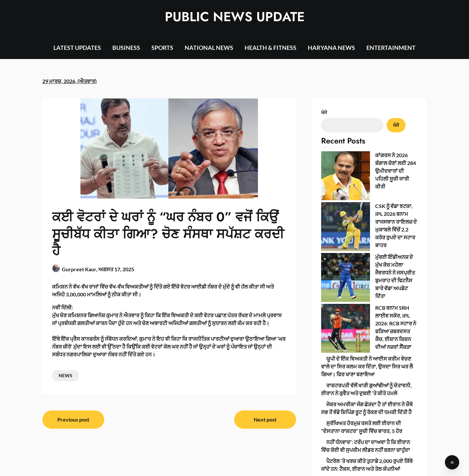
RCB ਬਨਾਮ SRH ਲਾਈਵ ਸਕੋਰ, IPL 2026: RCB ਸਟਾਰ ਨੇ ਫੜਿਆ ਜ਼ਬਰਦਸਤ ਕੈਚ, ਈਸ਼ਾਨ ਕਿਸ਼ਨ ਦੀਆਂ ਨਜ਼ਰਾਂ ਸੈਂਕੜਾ (365, 235)
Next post (265, 419)
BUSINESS (126, 48)
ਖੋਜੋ (324, 112)
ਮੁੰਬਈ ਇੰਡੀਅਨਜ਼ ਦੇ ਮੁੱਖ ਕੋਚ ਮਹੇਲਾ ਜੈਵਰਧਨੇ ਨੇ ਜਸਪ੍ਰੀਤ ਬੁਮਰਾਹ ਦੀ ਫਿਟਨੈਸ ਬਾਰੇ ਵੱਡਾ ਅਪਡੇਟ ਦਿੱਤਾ (368, 208)
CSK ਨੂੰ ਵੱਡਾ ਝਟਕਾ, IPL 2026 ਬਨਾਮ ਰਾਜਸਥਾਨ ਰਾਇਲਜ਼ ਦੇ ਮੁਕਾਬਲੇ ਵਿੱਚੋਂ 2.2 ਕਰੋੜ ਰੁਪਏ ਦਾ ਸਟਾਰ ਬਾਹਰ (365, 182)
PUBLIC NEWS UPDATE (235, 17)
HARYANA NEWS (331, 48)
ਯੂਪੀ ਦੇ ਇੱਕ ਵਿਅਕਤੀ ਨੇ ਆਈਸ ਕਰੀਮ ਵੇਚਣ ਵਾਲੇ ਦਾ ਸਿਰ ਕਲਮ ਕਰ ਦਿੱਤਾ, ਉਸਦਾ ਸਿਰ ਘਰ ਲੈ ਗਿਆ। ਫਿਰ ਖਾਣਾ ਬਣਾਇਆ (367, 262)
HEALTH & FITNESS (270, 48)
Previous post (73, 419)
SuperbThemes (290, 465)
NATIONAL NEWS (209, 48)
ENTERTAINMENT (391, 48)
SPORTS (162, 48)
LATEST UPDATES (77, 48)
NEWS (65, 375)
